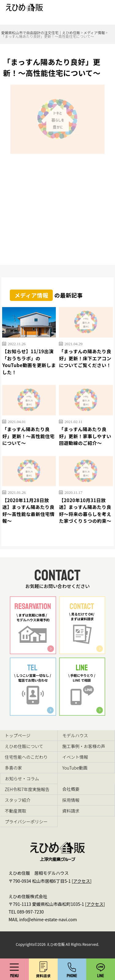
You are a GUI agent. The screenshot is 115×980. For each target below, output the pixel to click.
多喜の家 (13, 768)
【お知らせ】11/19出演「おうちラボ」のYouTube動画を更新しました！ (29, 362)
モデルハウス (75, 735)
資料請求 (71, 811)
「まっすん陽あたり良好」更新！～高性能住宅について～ (28, 436)
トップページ (18, 735)
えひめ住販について (24, 746)
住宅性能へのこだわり (26, 757)
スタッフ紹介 (18, 800)
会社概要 (71, 789)
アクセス (81, 881)
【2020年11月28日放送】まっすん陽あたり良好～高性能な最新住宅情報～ (28, 511)
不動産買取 (16, 811)
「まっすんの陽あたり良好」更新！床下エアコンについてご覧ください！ (85, 358)
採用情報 (71, 800)
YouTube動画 (75, 768)
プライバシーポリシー (26, 822)
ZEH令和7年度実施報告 (27, 789)
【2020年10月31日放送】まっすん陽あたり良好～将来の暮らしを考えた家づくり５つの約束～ (85, 511)
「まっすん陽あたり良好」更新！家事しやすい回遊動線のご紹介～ (85, 436)
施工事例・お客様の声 (84, 746)
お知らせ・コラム (22, 778)
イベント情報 (75, 757)
